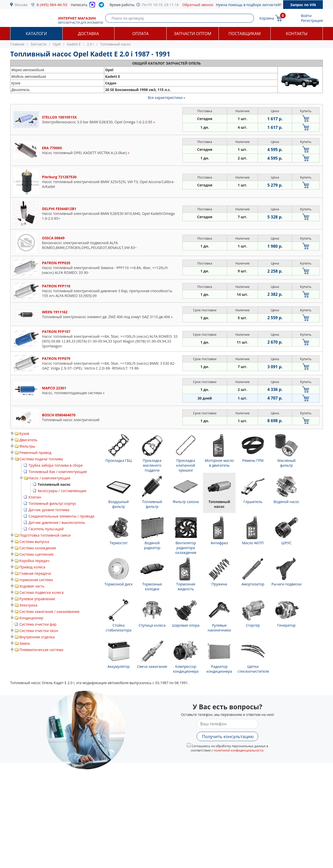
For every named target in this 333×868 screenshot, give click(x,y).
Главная (17, 44)
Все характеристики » (166, 98)
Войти (306, 16)
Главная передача (35, 573)
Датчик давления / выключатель (57, 523)
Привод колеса (32, 567)
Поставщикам (244, 34)
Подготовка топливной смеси (45, 535)
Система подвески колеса (41, 592)
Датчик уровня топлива (49, 510)
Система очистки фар (38, 624)
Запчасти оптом (192, 34)
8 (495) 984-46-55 (52, 5)
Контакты (297, 34)
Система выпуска (34, 542)
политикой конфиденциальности (238, 750)
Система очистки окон (39, 631)
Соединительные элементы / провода (61, 516)
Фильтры (27, 446)
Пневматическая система (41, 650)
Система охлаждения (38, 548)
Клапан (35, 497)
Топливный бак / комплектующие (58, 472)
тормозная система (36, 580)
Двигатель (28, 440)
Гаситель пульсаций (46, 529)
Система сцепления (36, 554)
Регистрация (312, 20)
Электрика (28, 605)
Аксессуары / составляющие (62, 491)
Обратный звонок (198, 5)
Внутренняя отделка (37, 637)
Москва (21, 5)
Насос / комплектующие (49, 478)
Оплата (140, 34)
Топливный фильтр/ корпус (52, 503)
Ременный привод (35, 453)
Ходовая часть (32, 586)
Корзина (267, 18)
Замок (25, 643)
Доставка (88, 34)
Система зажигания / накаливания (49, 612)
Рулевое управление (37, 599)
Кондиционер (31, 618)
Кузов (24, 433)
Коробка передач (34, 561)
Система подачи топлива (41, 459)
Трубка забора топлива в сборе (56, 465)
